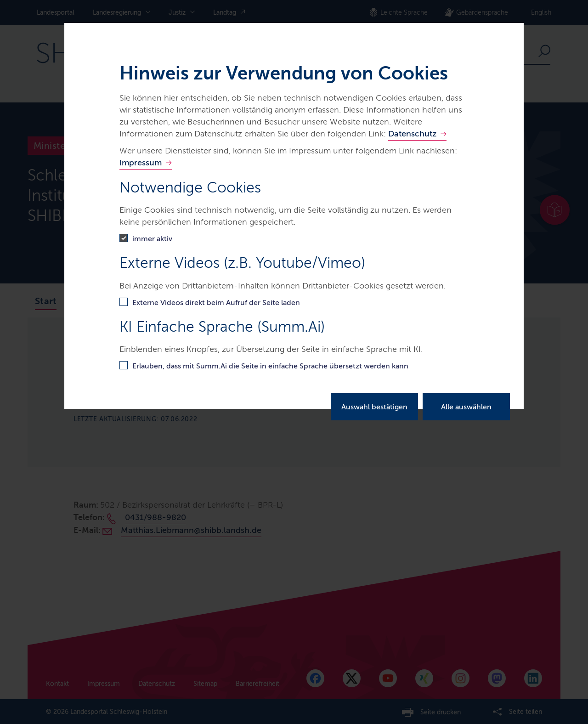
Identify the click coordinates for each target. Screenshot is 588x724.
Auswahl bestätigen (374, 407)
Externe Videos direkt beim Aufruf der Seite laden (216, 303)
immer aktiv (152, 239)
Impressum (141, 163)
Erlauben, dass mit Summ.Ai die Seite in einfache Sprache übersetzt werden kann (270, 366)
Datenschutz (412, 134)
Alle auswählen (466, 407)
